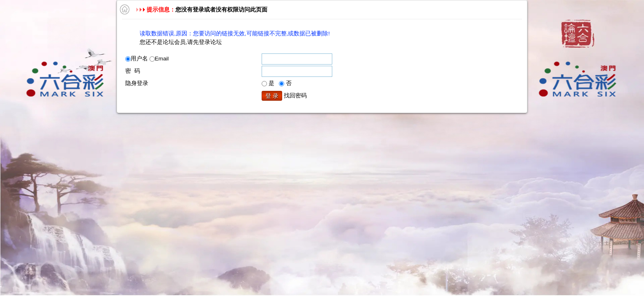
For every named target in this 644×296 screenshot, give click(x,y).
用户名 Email (147, 59)
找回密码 (295, 96)
